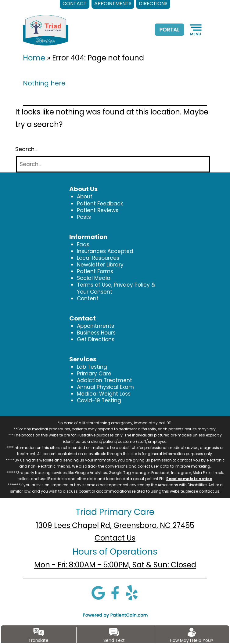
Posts (84, 217)
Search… (26, 149)
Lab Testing (92, 367)
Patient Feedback (100, 204)
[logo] (46, 30)
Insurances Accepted (105, 251)
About (85, 197)
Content (88, 298)
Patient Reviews (98, 210)
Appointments (95, 326)
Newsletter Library (100, 265)
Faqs (83, 244)
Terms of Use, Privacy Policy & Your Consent (116, 288)
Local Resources (98, 258)
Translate (38, 640)
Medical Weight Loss (104, 394)
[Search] (113, 164)
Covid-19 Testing (99, 400)
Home (34, 58)
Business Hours (96, 333)
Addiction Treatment (104, 380)
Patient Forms (95, 271)
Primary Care (94, 374)
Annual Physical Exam (105, 387)
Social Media (94, 278)
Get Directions (96, 339)
